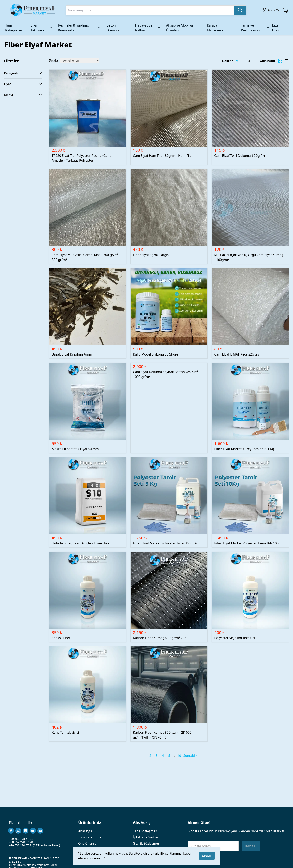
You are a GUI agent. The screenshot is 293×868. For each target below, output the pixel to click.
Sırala (54, 60)
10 (179, 756)
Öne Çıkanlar (88, 843)
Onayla (207, 856)
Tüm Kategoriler (90, 837)
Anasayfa (85, 831)
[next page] (174, 756)
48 (250, 61)
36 (243, 61)
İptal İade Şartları (146, 837)
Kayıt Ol (251, 846)
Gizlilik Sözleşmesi (147, 843)
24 (237, 61)
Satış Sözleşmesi (145, 831)
